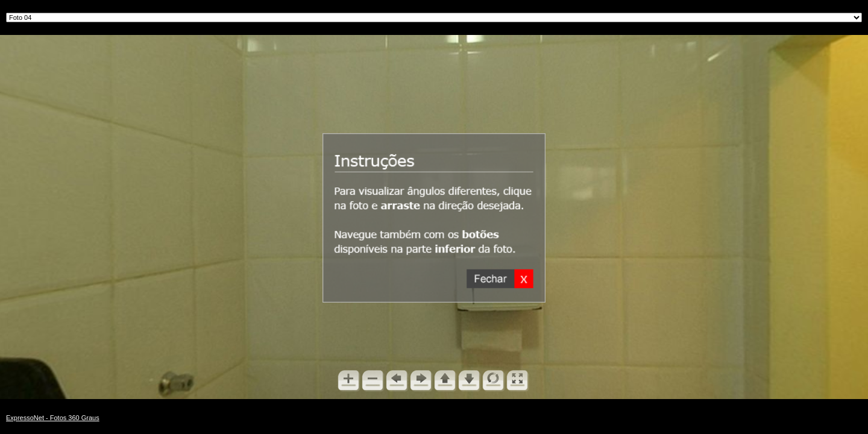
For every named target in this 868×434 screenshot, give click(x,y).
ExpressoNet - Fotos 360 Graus (53, 418)
